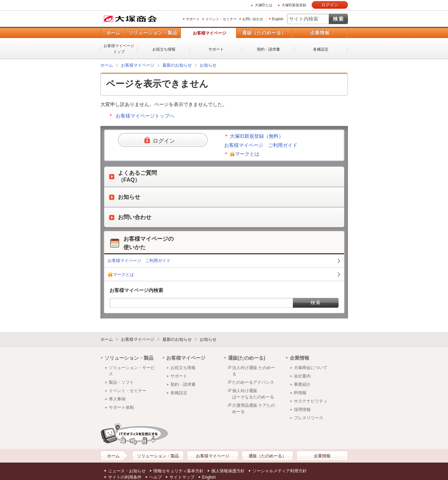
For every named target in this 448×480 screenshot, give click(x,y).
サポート (193, 19)
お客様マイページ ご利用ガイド (261, 145)
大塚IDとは (264, 5)
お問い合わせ (253, 19)
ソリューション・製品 (153, 33)
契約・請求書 (268, 49)
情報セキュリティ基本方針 (179, 471)
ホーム (113, 33)
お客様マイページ (210, 33)
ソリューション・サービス (132, 371)
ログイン (330, 5)
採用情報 (302, 410)
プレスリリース (309, 418)
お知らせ (208, 65)
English (278, 19)
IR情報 (300, 393)
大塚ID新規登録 (294, 5)
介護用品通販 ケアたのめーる (254, 408)
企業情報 (320, 33)
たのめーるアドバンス (253, 382)
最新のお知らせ (177, 65)
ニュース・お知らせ (127, 471)
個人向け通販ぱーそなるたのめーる (253, 394)
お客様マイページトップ (119, 49)
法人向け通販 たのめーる (254, 371)
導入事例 (117, 399)
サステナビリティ (311, 401)
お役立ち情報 (164, 49)
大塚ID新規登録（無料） (257, 136)
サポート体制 (121, 407)
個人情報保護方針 (228, 471)
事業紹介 (302, 384)
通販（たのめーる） (264, 33)
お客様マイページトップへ (145, 116)
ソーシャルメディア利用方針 (280, 471)
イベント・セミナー (221, 19)
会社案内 (302, 376)
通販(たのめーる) (247, 358)
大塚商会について (311, 368)
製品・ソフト (121, 382)
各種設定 (321, 49)
